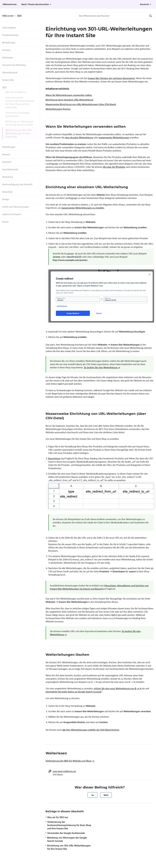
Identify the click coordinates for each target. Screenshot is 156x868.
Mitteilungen (9, 147)
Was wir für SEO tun (16, 94)
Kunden (6, 50)
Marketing (8, 177)
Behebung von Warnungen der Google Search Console (19, 125)
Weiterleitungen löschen (58, 109)
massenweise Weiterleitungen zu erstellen (83, 208)
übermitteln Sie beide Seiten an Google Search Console (74, 692)
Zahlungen (8, 57)
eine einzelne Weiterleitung (79, 138)
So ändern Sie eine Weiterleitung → (102, 367)
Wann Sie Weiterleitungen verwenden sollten (69, 95)
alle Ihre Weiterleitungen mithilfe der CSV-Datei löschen (91, 730)
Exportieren (54, 458)
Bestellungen (9, 42)
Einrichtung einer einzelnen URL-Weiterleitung (69, 100)
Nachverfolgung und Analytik (17, 184)
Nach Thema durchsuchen (35, 4)
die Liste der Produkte (114, 167)
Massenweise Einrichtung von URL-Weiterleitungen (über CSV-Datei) (81, 104)
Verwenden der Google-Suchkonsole (18, 116)
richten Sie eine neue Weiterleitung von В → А (118, 688)
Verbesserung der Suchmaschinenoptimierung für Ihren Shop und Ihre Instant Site (20, 104)
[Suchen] (151, 16)
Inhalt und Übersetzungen (16, 207)
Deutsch (144, 4)
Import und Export (12, 214)
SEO (19, 16)
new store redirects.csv (64, 771)
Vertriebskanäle (10, 169)
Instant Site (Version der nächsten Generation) (111, 78)
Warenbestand (10, 72)
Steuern (6, 154)
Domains (7, 162)
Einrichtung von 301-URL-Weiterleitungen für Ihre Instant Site (19, 135)
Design (6, 199)
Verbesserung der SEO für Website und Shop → (70, 761)
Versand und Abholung (14, 65)
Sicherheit (7, 192)
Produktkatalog (10, 35)
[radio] (93, 795)
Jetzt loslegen (9, 28)
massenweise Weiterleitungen (114, 138)
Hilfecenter (8, 16)
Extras (5, 222)
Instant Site (8, 80)
